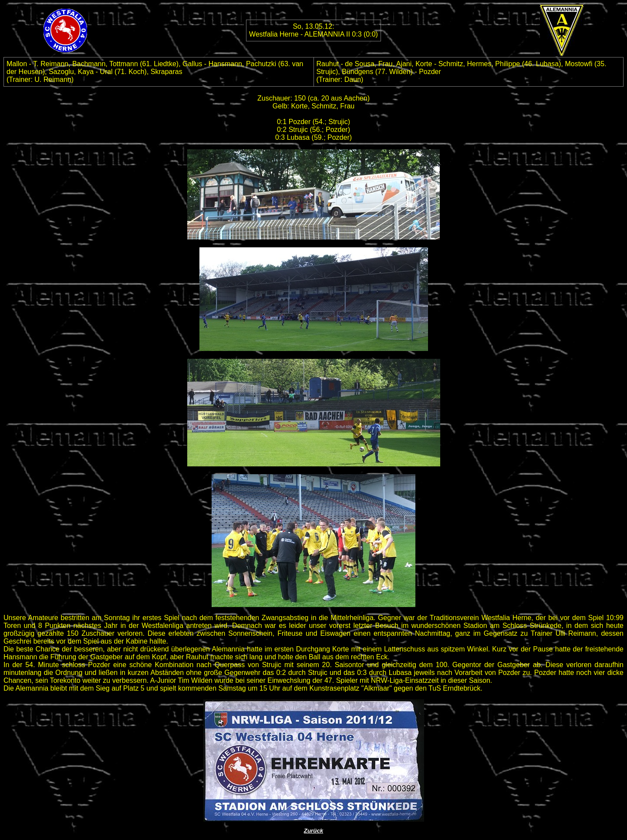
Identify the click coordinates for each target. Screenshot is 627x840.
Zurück (313, 831)
